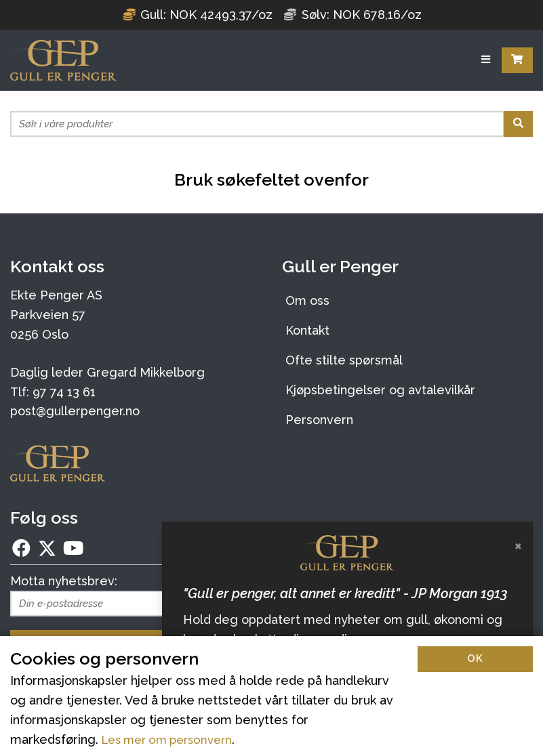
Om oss (307, 300)
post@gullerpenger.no (75, 411)
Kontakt (307, 330)
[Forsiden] (63, 60)
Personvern (319, 420)
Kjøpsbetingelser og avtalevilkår (380, 390)
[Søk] (518, 124)
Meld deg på (136, 643)
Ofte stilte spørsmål (344, 360)
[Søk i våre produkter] (257, 124)
